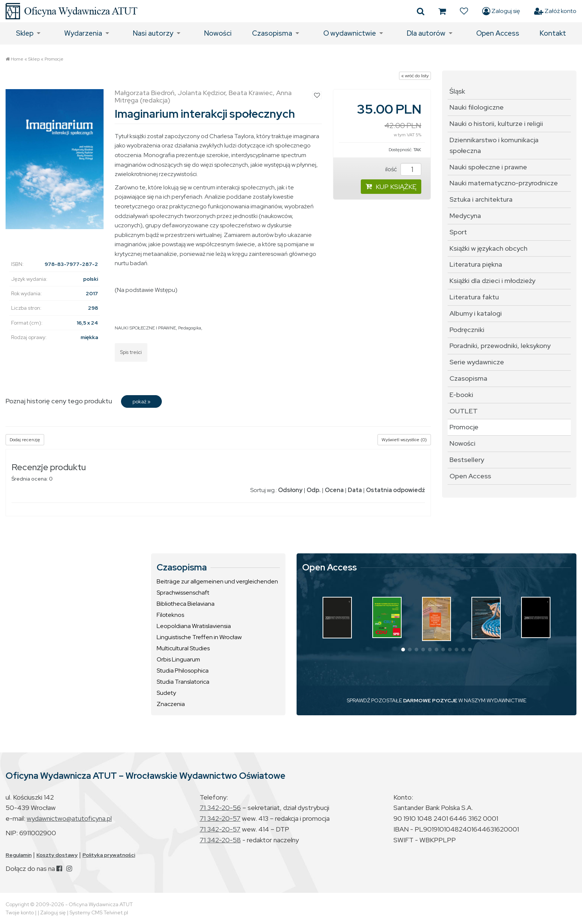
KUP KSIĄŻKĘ (391, 187)
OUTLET (464, 411)
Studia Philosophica (183, 671)
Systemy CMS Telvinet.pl (99, 912)
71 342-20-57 (220, 818)
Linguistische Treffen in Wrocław (199, 637)
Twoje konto (20, 912)
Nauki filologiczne (477, 107)
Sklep (25, 33)
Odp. (314, 490)
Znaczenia (171, 704)
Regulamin (19, 855)
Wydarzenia (83, 33)
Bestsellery (467, 460)
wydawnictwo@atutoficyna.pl (69, 818)
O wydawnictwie (350, 33)
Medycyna (465, 216)
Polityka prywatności (109, 855)
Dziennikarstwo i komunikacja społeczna (494, 145)
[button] (403, 650)
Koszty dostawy (57, 855)
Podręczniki (467, 330)
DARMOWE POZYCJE (430, 700)
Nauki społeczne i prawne (488, 167)
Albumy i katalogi (476, 313)
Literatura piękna (476, 264)
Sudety (166, 693)
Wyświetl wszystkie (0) (404, 440)
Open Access (498, 33)
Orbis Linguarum (178, 659)
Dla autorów (426, 33)
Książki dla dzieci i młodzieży (492, 281)
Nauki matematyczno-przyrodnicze (504, 183)
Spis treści (131, 352)
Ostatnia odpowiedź (395, 490)
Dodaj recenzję (25, 440)
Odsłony (290, 490)
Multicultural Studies (183, 648)
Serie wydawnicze (477, 362)
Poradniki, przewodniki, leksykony (500, 346)
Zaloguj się (501, 11)
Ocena (334, 490)
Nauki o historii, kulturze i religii (496, 123)
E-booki (461, 395)
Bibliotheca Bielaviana (186, 604)
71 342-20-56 (220, 808)
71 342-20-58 (220, 840)
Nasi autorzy (153, 33)
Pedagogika (190, 328)
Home (17, 59)
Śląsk (457, 91)
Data (355, 490)
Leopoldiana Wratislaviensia (194, 626)
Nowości (218, 33)
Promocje (54, 59)
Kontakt (553, 33)
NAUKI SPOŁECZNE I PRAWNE (145, 328)
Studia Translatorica (183, 682)
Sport (458, 232)
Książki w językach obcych (488, 248)
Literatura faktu (474, 297)
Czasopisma (272, 33)
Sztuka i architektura (481, 199)
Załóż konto (555, 11)
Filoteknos (170, 615)
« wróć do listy (415, 76)
